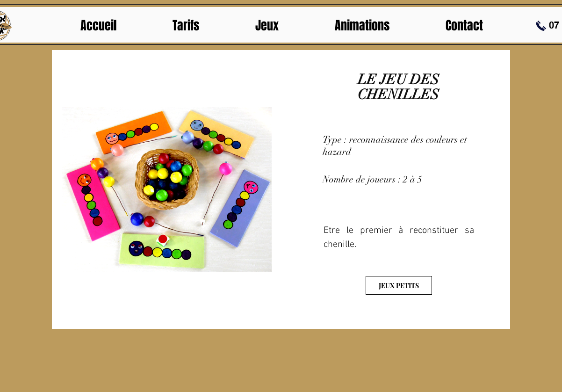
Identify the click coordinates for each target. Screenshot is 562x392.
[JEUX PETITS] (399, 285)
